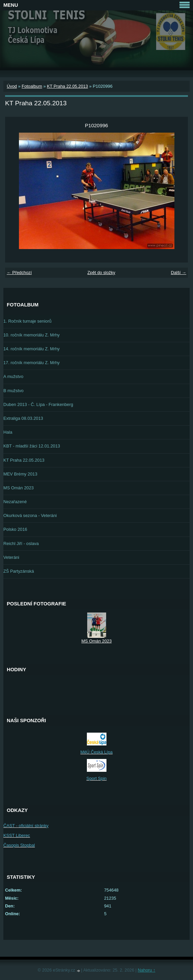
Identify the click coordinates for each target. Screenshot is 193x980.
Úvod (12, 86)
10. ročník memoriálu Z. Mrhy (31, 335)
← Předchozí (19, 273)
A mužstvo (13, 376)
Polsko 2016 (15, 529)
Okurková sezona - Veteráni (30, 515)
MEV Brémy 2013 (20, 474)
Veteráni (11, 557)
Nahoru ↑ (146, 970)
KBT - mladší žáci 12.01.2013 (32, 446)
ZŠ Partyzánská (19, 571)
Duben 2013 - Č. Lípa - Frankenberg (38, 404)
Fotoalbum (32, 86)
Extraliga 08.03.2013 (23, 418)
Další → (178, 273)
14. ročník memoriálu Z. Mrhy (31, 349)
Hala (8, 432)
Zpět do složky (101, 273)
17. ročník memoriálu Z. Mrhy (31, 363)
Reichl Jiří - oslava (21, 543)
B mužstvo (14, 391)
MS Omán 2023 (19, 488)
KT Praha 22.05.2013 (67, 86)
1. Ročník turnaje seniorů (27, 321)
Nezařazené (15, 502)
